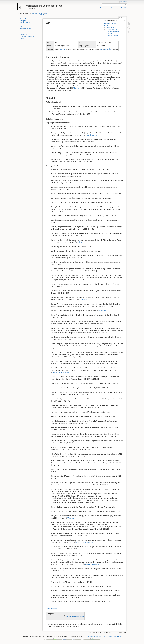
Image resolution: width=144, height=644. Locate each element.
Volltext (80, 242)
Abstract (66, 286)
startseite (35, 14)
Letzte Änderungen (102, 8)
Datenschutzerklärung (27, 37)
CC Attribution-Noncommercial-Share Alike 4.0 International (103, 637)
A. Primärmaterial (111, 28)
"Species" (77, 88)
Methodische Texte (26, 29)
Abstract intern (66, 372)
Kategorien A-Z (25, 21)
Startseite (23, 19)
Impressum (24, 35)
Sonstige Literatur (112, 35)
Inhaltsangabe (92, 135)
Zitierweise (24, 27)
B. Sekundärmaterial (112, 30)
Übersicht (124, 8)
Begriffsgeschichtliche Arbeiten (114, 32)
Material (107, 26)
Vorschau (71, 518)
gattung (62, 49)
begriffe (41, 14)
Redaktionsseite (52, 609)
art (46, 14)
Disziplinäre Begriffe (110, 23)
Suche (125, 5)
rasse (101, 49)
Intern (22, 39)
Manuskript (103, 311)
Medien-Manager (114, 8)
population (108, 49)
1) (120, 85)
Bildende (75, 616)
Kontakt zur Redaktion (27, 33)
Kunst (82, 616)
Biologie (69, 616)
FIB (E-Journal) (25, 23)
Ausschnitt (57, 372)
